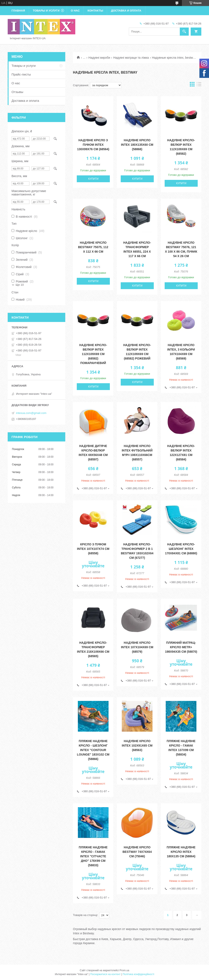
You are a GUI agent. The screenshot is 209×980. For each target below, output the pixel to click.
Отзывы (17, 92)
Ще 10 (20, 285)
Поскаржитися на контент (105, 974)
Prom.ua (124, 970)
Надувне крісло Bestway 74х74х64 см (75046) (137, 852)
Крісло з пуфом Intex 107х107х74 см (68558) (93, 549)
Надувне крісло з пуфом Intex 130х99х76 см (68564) (93, 145)
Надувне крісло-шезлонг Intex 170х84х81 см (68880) (181, 549)
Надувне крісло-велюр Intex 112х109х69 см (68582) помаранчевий (93, 354)
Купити (93, 179)
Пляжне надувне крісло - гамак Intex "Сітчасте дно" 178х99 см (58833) (93, 856)
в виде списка (199, 85)
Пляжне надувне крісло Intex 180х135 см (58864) (181, 852)
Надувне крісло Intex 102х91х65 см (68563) (137, 746)
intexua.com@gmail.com (31, 413)
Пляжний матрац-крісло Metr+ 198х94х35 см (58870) (181, 647)
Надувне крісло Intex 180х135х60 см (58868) (137, 145)
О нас (75, 11)
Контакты (95, 11)
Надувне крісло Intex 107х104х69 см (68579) (137, 647)
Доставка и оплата (126, 11)
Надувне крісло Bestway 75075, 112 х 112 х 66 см (93, 247)
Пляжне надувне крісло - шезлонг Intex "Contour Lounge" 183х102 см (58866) (93, 750)
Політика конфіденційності (138, 974)
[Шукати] (184, 32)
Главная (18, 11)
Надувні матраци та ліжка (131, 58)
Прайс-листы (21, 74)
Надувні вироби (99, 58)
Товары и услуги (46, 11)
